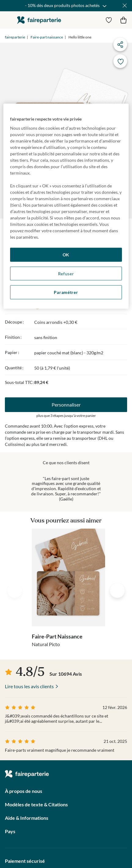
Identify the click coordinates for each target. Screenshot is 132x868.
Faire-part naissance (47, 37)
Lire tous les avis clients (29, 686)
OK (66, 255)
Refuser (66, 273)
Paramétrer (66, 292)
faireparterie (39, 20)
